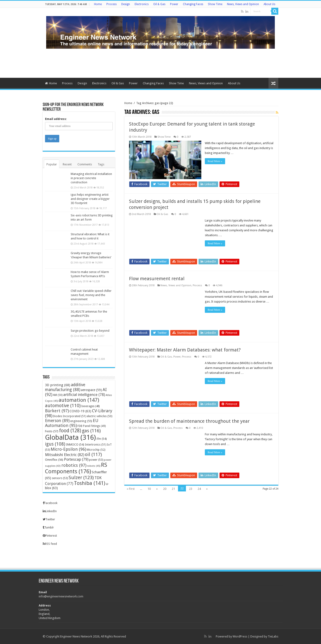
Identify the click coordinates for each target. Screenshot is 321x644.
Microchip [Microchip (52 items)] (96, 450)
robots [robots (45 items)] (94, 466)
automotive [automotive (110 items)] (63, 406)
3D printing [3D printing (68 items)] (58, 385)
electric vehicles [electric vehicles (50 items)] (99, 416)
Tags (101, 164)
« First (131, 489)
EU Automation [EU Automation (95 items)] (72, 423)
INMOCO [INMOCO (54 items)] (75, 445)
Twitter (49, 519)
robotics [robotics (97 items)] (74, 465)
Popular (52, 164)
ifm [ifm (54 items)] (102, 439)
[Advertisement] (160, 63)
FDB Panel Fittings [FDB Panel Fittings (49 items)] (92, 426)
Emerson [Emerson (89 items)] (57, 421)
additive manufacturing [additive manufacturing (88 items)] (65, 387)
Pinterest (50, 536)
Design (126, 4)
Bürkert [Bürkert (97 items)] (57, 411)
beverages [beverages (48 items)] (91, 406)
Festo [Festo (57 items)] (52, 431)
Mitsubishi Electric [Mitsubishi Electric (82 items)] (65, 455)
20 (165, 489)
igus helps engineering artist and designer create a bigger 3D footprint (90, 199)
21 (173, 489)
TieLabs (273, 636)
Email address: (56, 119)
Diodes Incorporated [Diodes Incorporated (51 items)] (70, 416)
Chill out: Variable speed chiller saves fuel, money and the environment (91, 295)
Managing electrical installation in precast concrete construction (91, 178)
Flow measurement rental (157, 279)
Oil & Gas (159, 4)
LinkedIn (50, 511)
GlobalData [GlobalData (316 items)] (70, 437)
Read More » (215, 161)
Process (112, 4)
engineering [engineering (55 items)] (81, 421)
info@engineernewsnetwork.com (61, 596)
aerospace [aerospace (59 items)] (91, 390)
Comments (85, 164)
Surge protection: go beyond (90, 331)
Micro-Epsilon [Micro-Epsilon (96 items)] (68, 449)
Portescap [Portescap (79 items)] (76, 459)
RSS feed (50, 544)
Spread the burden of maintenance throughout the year (189, 421)
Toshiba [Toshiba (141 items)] (90, 483)
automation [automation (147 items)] (79, 400)
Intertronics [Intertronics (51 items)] (96, 445)
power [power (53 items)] (96, 460)
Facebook (50, 503)
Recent (67, 164)
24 (199, 489)
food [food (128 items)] (70, 431)
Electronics (142, 4)
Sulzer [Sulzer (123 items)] (81, 477)
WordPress (240, 636)
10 (149, 489)
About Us (269, 4)
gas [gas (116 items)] (91, 431)
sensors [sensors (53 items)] (60, 478)
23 (191, 489)
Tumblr (48, 527)
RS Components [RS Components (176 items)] (76, 468)
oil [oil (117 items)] (93, 454)
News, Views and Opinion (243, 4)
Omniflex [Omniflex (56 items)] (54, 460)
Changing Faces (193, 4)
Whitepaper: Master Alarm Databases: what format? (185, 350)
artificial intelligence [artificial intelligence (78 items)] (84, 395)
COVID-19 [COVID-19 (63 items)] (80, 411)
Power (174, 4)
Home (98, 4)
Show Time (215, 4)
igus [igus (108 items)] (55, 444)
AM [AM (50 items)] (58, 395)
